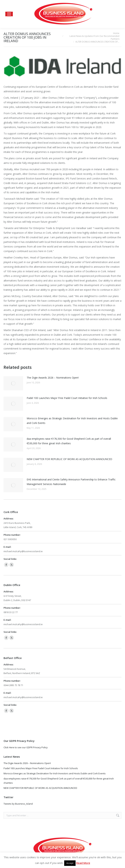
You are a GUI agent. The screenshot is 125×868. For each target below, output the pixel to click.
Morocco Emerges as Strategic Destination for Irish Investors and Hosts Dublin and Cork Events (72, 421)
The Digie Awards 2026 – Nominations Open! (53, 378)
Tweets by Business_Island (18, 804)
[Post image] (13, 383)
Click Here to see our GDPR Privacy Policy (26, 747)
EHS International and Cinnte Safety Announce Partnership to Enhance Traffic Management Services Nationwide (71, 482)
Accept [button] (70, 863)
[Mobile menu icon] (9, 14)
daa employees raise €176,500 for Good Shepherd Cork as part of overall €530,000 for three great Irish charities (69, 441)
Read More (83, 863)
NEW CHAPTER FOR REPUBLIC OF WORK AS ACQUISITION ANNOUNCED (69, 459)
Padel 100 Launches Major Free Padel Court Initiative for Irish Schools (67, 398)
